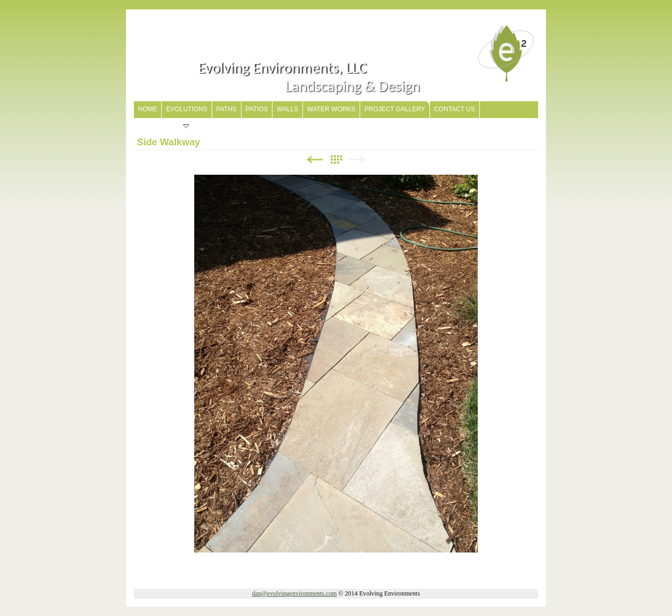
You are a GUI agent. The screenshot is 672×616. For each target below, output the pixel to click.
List (336, 160)
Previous (314, 160)
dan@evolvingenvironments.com (294, 593)
